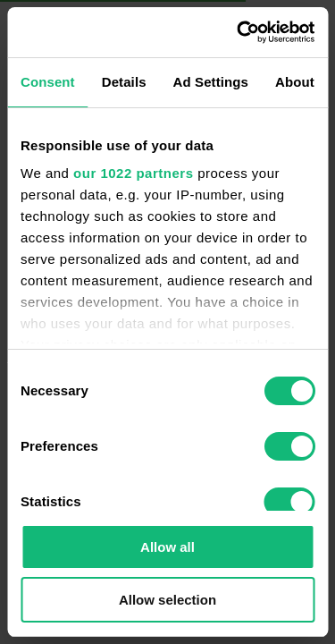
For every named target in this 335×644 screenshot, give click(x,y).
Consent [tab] (48, 82)
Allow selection (167, 600)
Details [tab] (124, 82)
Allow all (167, 547)
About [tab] (295, 82)
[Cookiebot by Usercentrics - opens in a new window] (239, 32)
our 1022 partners (133, 173)
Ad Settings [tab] (211, 82)
